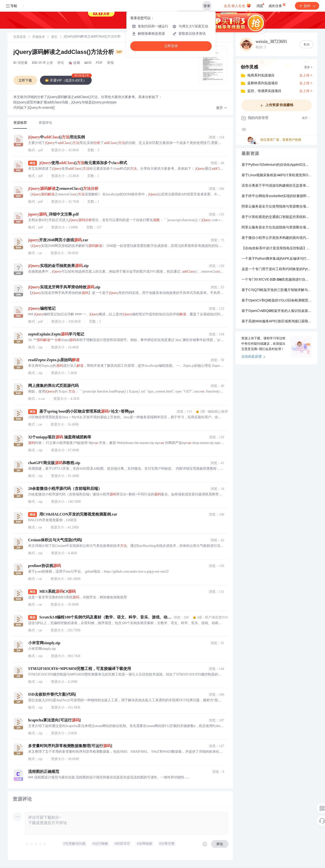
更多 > (308, 67)
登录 (207, 6)
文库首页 (20, 37)
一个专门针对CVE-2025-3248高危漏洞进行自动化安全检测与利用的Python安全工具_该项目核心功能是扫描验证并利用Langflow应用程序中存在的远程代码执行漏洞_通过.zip (276, 280)
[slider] (36, 844)
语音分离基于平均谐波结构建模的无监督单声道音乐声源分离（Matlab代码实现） (276, 186)
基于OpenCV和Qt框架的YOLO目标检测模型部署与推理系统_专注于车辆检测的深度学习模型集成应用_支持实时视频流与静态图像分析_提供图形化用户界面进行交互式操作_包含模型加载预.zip (276, 301)
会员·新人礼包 (237, 5)
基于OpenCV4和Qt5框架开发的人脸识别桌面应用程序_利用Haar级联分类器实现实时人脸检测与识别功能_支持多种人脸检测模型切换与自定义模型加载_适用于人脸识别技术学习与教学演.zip (276, 311)
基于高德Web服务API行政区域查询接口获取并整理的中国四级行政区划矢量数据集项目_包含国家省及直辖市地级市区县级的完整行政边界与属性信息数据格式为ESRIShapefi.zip (276, 322)
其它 (54, 37)
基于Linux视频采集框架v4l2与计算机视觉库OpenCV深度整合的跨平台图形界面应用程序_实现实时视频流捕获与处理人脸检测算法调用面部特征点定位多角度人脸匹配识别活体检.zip (276, 175)
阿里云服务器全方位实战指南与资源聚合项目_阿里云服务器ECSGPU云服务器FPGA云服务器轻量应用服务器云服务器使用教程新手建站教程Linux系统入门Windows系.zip (276, 228)
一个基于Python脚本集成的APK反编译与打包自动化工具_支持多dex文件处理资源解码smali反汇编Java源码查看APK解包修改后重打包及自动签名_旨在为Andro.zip (276, 259)
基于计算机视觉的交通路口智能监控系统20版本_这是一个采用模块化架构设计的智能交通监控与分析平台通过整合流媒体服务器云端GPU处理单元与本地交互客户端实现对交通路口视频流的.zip (276, 217)
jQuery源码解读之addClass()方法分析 (68, 53)
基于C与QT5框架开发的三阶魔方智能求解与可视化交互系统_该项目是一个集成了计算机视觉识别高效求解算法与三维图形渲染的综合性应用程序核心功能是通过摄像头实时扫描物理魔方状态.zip (276, 290)
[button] (222, 108)
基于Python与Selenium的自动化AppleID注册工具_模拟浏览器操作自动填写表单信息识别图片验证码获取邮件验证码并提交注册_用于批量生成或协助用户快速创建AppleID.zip (276, 165)
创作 (307, 6)
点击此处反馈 (253, 357)
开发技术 (39, 37)
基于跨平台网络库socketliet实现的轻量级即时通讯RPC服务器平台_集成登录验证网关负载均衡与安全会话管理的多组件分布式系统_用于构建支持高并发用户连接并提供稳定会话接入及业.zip (276, 196)
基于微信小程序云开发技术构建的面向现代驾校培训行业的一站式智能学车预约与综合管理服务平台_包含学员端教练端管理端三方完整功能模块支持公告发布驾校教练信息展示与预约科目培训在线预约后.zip (276, 238)
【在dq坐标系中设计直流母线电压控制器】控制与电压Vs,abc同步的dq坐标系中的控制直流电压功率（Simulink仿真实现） (276, 249)
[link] (20, 37)
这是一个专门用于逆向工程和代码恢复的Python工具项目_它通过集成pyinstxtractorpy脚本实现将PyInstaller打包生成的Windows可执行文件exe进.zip (276, 269)
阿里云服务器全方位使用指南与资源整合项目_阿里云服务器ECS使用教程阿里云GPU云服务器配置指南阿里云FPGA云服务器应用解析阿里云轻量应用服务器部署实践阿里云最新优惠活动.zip (276, 207)
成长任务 (277, 5)
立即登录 (171, 46)
